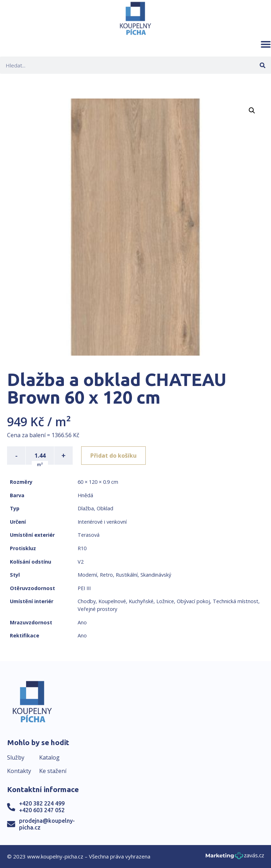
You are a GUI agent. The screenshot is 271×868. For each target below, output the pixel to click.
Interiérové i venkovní (102, 522)
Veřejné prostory (97, 609)
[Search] (262, 65)
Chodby (87, 601)
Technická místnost (236, 601)
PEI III (84, 588)
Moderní (87, 575)
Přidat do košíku (113, 456)
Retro (106, 575)
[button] (266, 44)
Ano (82, 622)
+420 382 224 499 (42, 803)
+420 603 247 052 (42, 810)
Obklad (105, 508)
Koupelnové (112, 601)
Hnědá (85, 495)
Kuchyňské (141, 601)
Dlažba (86, 508)
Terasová (89, 535)
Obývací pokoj (193, 601)
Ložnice (165, 601)
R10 (82, 548)
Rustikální (127, 575)
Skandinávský (156, 575)
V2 (81, 562)
